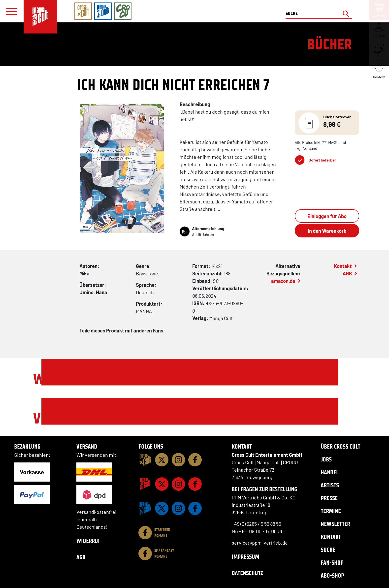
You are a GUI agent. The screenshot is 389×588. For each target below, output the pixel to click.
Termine (331, 511)
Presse (329, 498)
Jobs (326, 459)
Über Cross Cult (340, 446)
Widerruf (89, 541)
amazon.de (283, 281)
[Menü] (12, 11)
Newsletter (335, 524)
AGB (347, 273)
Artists (330, 485)
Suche (328, 550)
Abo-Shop (332, 575)
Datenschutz (247, 573)
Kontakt (343, 266)
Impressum (245, 557)
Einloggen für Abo (327, 216)
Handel (330, 472)
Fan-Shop (332, 563)
